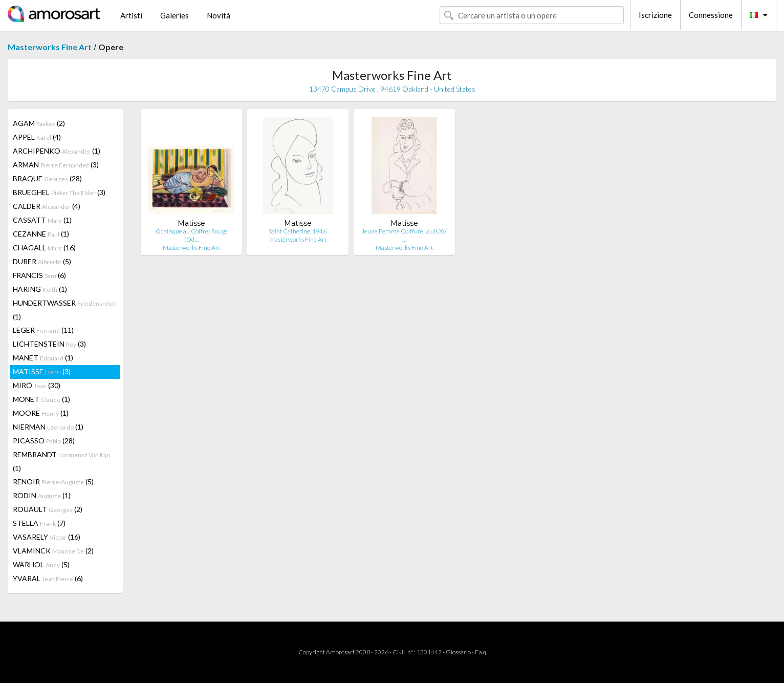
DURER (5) (42, 261)
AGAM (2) (39, 123)
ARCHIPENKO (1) (57, 151)
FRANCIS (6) (39, 275)
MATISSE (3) (42, 371)
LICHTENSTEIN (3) (49, 344)
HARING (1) (40, 289)
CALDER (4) (47, 206)
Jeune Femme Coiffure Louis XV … (404, 235)
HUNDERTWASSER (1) (65, 310)
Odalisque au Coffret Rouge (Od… (192, 235)
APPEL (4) (37, 137)
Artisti (131, 15)
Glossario (458, 652)
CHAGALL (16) (44, 248)
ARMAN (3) (56, 165)
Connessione (711, 15)
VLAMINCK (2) (53, 551)
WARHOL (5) (41, 564)
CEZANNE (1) (41, 234)
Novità (219, 15)
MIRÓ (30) (37, 385)
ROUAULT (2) (48, 509)
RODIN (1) (42, 495)
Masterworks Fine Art (50, 47)
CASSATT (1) (42, 220)
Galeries (175, 15)
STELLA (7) (39, 523)
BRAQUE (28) (47, 178)
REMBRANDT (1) (61, 461)
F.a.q (481, 652)
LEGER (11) (43, 330)
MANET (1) (43, 358)
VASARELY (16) (47, 537)
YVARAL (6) (48, 578)
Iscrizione (655, 15)
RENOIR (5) (53, 482)
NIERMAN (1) (48, 427)
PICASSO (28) (44, 441)
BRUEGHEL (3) (59, 192)
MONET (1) (41, 399)
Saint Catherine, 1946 (298, 231)
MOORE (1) (41, 413)
